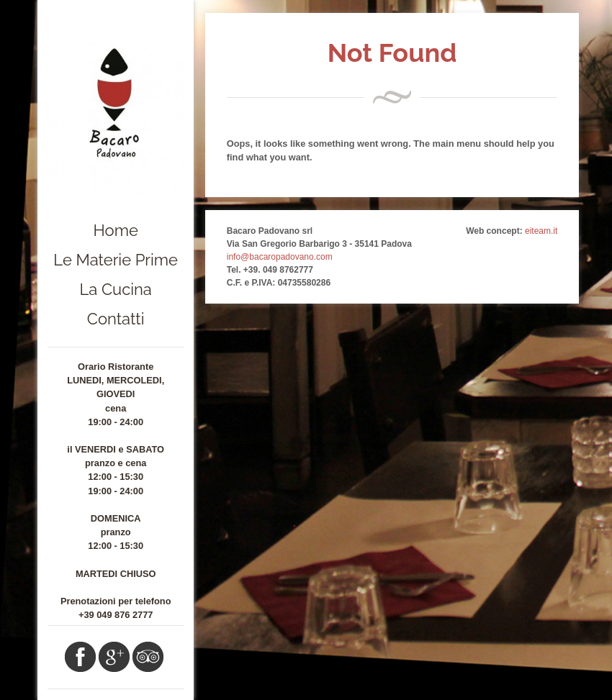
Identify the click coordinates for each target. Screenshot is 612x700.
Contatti (116, 319)
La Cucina (116, 289)
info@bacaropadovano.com (280, 257)
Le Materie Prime (116, 260)
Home (116, 230)
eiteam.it (541, 231)
